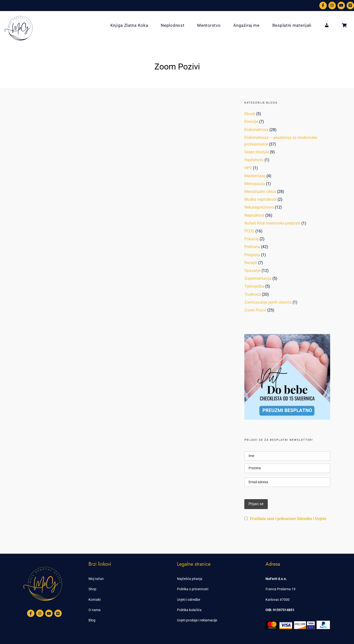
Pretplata (252, 255)
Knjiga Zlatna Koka (129, 25)
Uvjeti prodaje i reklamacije (197, 620)
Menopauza (255, 184)
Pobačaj (251, 239)
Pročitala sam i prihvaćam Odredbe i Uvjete (288, 519)
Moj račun (96, 579)
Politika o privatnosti (193, 589)
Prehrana (252, 247)
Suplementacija (258, 278)
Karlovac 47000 (278, 600)
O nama (95, 610)
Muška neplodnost (260, 199)
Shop (92, 589)
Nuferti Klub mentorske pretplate (272, 223)
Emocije (251, 122)
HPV (248, 168)
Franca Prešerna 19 (280, 589)
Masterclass (255, 176)
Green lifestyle (257, 152)
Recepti (251, 263)
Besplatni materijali (292, 25)
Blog (92, 620)
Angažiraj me (246, 25)
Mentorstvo (209, 25)
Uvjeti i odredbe (189, 600)
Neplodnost (173, 25)
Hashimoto (254, 160)
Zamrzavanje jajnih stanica (268, 302)
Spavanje (252, 271)
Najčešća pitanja (190, 579)
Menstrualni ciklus (260, 192)
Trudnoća (253, 294)
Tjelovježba (254, 286)
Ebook (250, 114)
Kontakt (95, 600)
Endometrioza (256, 130)
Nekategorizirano (259, 207)
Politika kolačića (189, 610)
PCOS (249, 231)
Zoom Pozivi (255, 310)
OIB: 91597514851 (280, 610)
